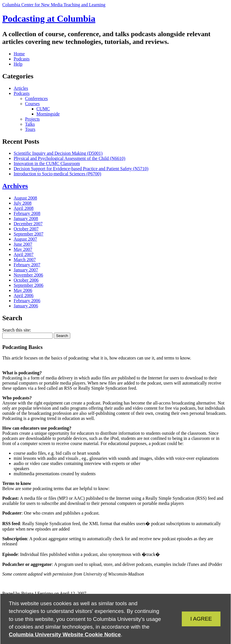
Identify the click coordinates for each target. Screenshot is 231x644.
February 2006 (27, 301)
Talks (30, 124)
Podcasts (22, 59)
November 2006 (28, 275)
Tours (30, 129)
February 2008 (27, 213)
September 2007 (28, 234)
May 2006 (23, 290)
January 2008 (26, 219)
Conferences (36, 98)
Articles (21, 88)
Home (19, 54)
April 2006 (24, 295)
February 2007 (27, 265)
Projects (32, 119)
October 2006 (26, 280)
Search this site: (17, 330)
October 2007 (26, 229)
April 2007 (24, 254)
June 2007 (23, 244)
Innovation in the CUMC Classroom (47, 163)
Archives (15, 186)
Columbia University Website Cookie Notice (65, 634)
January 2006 (26, 306)
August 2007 (25, 239)
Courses (32, 104)
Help (18, 64)
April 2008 (24, 208)
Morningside (48, 114)
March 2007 (25, 260)
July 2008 (23, 203)
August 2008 (25, 198)
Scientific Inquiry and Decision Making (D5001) (58, 153)
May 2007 (23, 249)
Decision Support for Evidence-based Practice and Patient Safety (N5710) (81, 169)
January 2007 (26, 270)
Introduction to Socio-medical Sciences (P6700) (57, 174)
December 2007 (28, 224)
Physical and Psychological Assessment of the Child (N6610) (69, 158)
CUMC (43, 109)
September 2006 (28, 285)
